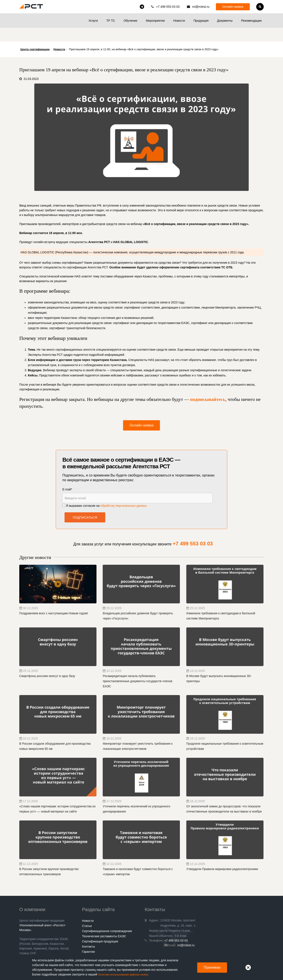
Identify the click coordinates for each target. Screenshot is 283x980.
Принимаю (212, 967)
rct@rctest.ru (201, 7)
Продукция (201, 21)
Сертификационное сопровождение (107, 917)
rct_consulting (142, 7)
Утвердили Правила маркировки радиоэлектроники (222, 855)
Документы (225, 21)
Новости (179, 21)
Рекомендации (251, 21)
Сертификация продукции (100, 927)
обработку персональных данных (124, 492)
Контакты (89, 933)
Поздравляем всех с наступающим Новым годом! (54, 599)
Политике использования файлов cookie (126, 975)
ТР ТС (111, 21)
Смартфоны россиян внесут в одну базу (47, 662)
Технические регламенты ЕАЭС (104, 922)
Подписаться (85, 503)
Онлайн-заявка (233, 7)
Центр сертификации (35, 35)
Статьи (87, 912)
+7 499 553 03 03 (168, 7)
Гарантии (89, 938)
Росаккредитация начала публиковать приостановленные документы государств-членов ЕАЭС (137, 667)
